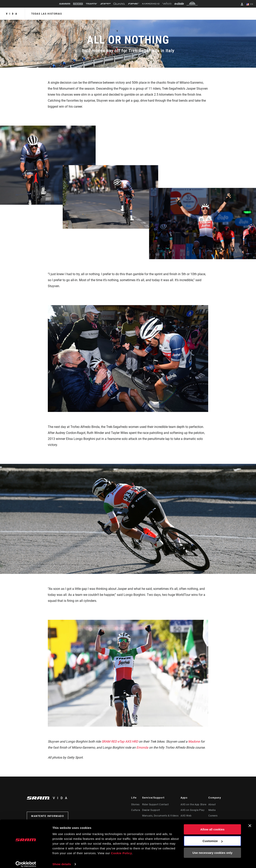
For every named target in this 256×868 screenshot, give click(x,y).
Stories (135, 805)
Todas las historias (46, 14)
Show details (62, 860)
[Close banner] (250, 822)
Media (212, 810)
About (212, 805)
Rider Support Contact (155, 805)
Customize (213, 837)
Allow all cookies (212, 825)
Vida (12, 14)
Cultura (136, 810)
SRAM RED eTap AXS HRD (120, 742)
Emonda (142, 747)
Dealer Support (151, 810)
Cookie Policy (121, 849)
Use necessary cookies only (212, 849)
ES (250, 4)
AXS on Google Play (193, 810)
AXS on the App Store (193, 805)
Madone (194, 742)
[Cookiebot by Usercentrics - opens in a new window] (26, 860)
